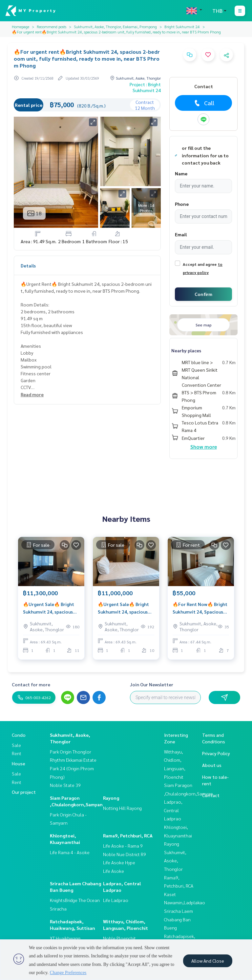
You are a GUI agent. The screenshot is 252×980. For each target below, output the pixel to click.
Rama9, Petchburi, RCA (128, 835)
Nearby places (186, 350)
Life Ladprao (116, 900)
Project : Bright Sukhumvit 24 (145, 87)
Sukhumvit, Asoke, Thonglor (175, 861)
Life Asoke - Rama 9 (123, 846)
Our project (24, 792)
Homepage (21, 27)
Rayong (111, 798)
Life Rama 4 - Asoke (70, 852)
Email (181, 234)
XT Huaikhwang (65, 938)
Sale (16, 745)
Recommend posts (52, 27)
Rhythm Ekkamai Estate (73, 760)
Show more (204, 447)
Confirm (203, 294)
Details (28, 265)
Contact (211, 795)
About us (212, 765)
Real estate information (47, 215)
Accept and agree (200, 264)
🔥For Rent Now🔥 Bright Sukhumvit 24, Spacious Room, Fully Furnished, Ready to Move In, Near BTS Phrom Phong (200, 608)
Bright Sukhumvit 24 (182, 27)
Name (181, 173)
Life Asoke (114, 871)
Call (204, 103)
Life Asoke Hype (119, 862)
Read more (32, 394)
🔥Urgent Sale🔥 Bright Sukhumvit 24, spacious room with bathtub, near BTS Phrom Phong (50, 608)
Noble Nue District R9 (125, 854)
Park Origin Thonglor (71, 752)
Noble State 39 (65, 785)
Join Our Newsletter (152, 684)
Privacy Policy (216, 753)
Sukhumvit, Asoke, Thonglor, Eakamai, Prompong (115, 27)
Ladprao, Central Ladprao (173, 810)
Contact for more (31, 684)
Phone (182, 204)
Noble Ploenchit (119, 938)
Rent (17, 753)
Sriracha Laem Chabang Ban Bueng (178, 919)
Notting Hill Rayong (122, 808)
